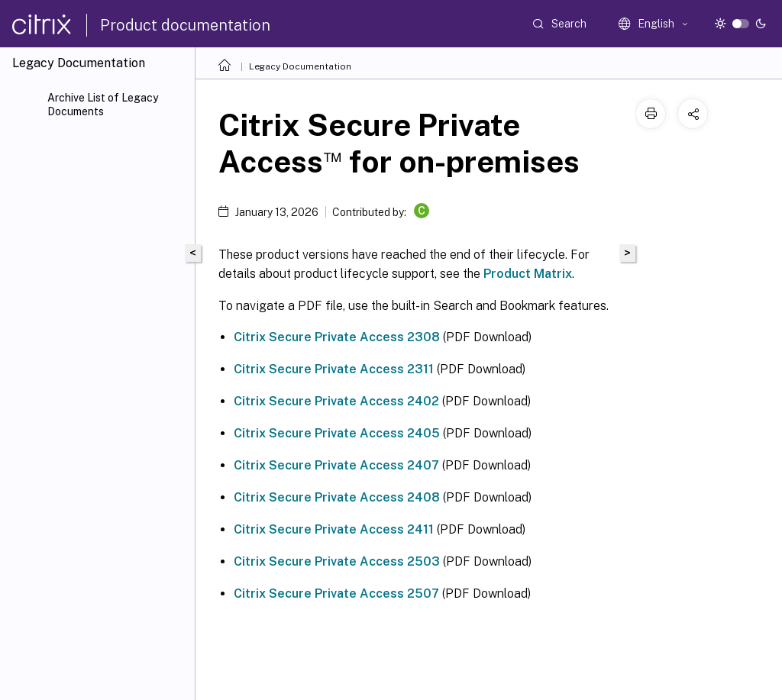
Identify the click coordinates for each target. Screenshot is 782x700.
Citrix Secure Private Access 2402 (336, 401)
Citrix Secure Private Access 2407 (336, 465)
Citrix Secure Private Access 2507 (336, 594)
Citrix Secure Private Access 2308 (337, 337)
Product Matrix (528, 274)
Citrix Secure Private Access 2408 (337, 497)
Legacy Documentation (300, 66)
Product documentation (185, 25)
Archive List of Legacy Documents (103, 105)
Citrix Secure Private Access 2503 (337, 561)
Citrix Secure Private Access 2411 (334, 529)
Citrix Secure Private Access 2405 (337, 433)
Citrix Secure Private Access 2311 (334, 369)
